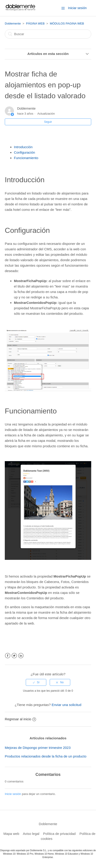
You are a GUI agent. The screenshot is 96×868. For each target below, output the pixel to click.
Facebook (8, 656)
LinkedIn (21, 656)
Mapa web (11, 834)
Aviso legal (31, 834)
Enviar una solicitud (66, 705)
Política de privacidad (59, 834)
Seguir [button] (48, 122)
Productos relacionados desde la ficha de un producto (46, 756)
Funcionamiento (26, 158)
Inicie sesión (13, 794)
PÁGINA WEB (35, 23)
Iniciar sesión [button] (77, 8)
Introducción (23, 147)
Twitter (14, 656)
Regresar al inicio (20, 719)
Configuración (25, 152)
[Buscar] (48, 34)
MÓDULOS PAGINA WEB (67, 23)
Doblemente (13, 23)
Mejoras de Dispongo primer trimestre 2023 (38, 748)
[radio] (36, 682)
